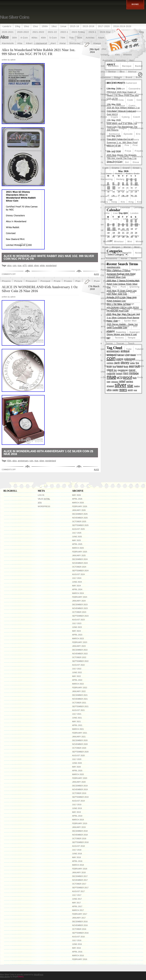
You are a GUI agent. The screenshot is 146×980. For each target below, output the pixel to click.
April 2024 (77, 589)
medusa (125, 230)
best (122, 72)
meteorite (105, 236)
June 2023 (77, 627)
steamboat (124, 326)
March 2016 (78, 955)
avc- (132, 60)
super (109, 332)
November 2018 (80, 835)
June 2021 (77, 718)
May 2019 (76, 812)
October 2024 (79, 567)
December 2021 (80, 695)
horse (126, 185)
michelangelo (121, 236)
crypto (114, 117)
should (126, 309)
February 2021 (80, 733)
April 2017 (77, 906)
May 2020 (76, 767)
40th (43, 38)
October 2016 (79, 929)
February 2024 (80, 597)
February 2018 (80, 869)
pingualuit (32, 281)
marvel (111, 225)
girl (127, 162)
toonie (109, 343)
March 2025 (78, 548)
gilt (119, 162)
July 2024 (77, 578)
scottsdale (104, 304)
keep (114, 202)
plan (78, 281)
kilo (123, 202)
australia (108, 60)
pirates (68, 281)
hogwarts (105, 185)
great (136, 168)
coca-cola (118, 100)
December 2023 (80, 605)
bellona (101, 72)
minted (139, 242)
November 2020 (80, 744)
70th (63, 38)
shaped (110, 386)
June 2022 (77, 672)
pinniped (45, 281)
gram (105, 168)
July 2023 (77, 623)
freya (128, 151)
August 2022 (78, 665)
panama (105, 270)
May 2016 (76, 948)
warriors (121, 366)
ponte (123, 281)
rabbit (30, 266)
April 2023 (77, 635)
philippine (113, 275)
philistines (128, 275)
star (130, 386)
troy (111, 349)
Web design (5, 977)
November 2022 (80, 654)
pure (123, 287)
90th (80, 38)
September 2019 (80, 797)
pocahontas (110, 281)
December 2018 (80, 831)
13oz (35, 26)
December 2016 (80, 922)
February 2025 (80, 552)
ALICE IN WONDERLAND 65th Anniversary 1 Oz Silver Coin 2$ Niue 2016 (48, 453)
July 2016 (77, 940)
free (108, 151)
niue (19, 266)
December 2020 (80, 740)
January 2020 (79, 782)
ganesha (111, 157)
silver (36, 266)
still (135, 326)
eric (138, 134)
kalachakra (102, 202)
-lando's (7, 26)
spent (117, 321)
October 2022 (79, 657)
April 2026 (77, 499)
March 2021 (78, 729)
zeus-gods (137, 377)
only (114, 264)
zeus (125, 377)
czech (137, 117)
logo (124, 213)
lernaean (139, 208)
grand (126, 168)
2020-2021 (8, 32)
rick (133, 292)
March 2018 (78, 865)
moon (105, 247)
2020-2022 (23, 32)
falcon (122, 140)
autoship (121, 60)
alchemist (42, 43)
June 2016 (77, 944)
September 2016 (80, 933)
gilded (110, 162)
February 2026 (80, 506)
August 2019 (78, 801)
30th (15, 38)
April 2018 (77, 861)
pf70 (102, 275)
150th (45, 26)
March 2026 (78, 503)
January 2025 (79, 555)
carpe (122, 89)
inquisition (107, 191)
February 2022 (80, 688)
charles (128, 94)
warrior (108, 366)
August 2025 (78, 529)
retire (112, 292)
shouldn (138, 309)
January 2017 (79, 918)
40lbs (34, 38)
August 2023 (78, 620)
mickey (135, 236)
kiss (140, 202)
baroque (127, 66)
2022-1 (64, 32)
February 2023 (80, 642)
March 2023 (78, 638)
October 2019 (79, 793)
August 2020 (78, 755)
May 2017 (76, 903)
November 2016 (80, 925)
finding (109, 145)
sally (131, 298)
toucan (120, 343)
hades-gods (133, 174)
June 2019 (77, 808)
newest (104, 253)
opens (124, 264)
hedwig (120, 179)
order (134, 264)
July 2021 (77, 714)
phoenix (6, 281)
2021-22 (52, 32)
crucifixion (101, 117)
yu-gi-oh (101, 377)
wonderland (51, 266)
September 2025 (80, 525)
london (134, 213)
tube (129, 349)
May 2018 (76, 857)
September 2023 (80, 616)
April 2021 (77, 725)
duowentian (137, 128)
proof (106, 287)
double (111, 128)
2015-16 (75, 26)
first (135, 145)
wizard (113, 372)
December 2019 (80, 786)
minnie (107, 242)
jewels (125, 196)
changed (104, 94)
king (131, 202)
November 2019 (80, 789)
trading (137, 386)
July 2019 (77, 805)
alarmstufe (8, 43)
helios (131, 179)
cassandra (135, 89)
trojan (101, 349)
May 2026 (76, 495)
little (107, 213)
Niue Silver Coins (15, 17)
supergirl (135, 332)
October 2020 (79, 748)
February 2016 (80, 959)
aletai (63, 43)
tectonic (119, 338)
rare (109, 382)
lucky (116, 219)
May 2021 (76, 721)
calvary (118, 83)
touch (131, 343)
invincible (134, 191)
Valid (44, 499)
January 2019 (79, 827)
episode (128, 134)
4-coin (24, 38)
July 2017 (77, 895)
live (116, 213)
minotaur (119, 242)
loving (106, 219)
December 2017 (80, 876)
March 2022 (78, 684)
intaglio (121, 191)
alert (53, 43)
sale (122, 298)
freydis (139, 151)
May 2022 (76, 676)
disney (139, 123)
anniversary (23, 461)
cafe (108, 83)
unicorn (109, 355)
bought (118, 77)
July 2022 (77, 669)
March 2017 (78, 910)
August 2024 (78, 574)
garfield (124, 157)
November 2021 (80, 699)
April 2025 (77, 544)
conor (113, 111)
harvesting (107, 179)
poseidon (135, 281)
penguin (136, 270)
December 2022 (80, 650)
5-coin (53, 38)
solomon (128, 315)
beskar (112, 72)
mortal (127, 247)
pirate (57, 281)
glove (136, 162)
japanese (102, 196)
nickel (139, 253)
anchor (103, 49)
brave (139, 77)
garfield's (138, 157)
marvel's (123, 225)
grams (115, 168)
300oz (5, 38)
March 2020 (78, 774)
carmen (110, 89)
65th (9, 461)
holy (116, 185)
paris (116, 270)
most (137, 247)
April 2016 (77, 952)
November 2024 (80, 563)
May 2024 (76, 586)
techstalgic (105, 338)
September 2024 (80, 571)
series (130, 381)
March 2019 (78, 820)
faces (102, 140)
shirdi (104, 309)
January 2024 (79, 601)
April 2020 (77, 771)
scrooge (130, 304)
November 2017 (80, 880)
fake (112, 140)
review (123, 292)
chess (139, 94)
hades (119, 174)
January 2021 (79, 737)
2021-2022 (38, 32)
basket (139, 66)
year (135, 390)
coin (139, 100)
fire (127, 145)
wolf (123, 372)
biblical (132, 72)
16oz (54, 26)
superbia (121, 332)
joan (135, 196)
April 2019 (77, 816)
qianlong (134, 287)
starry (102, 326)
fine (119, 145)
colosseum (105, 106)
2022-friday (78, 32)
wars (132, 366)
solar (109, 315)
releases (115, 382)
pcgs (125, 270)
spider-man (130, 321)
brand (129, 77)
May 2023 (76, 631)
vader (115, 390)
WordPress (44, 506)
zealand (114, 377)
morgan (116, 247)
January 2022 (79, 691)
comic (132, 106)
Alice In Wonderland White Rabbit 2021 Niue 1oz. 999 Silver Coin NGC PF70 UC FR (38, 52)
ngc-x (115, 253)
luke (126, 219)
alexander (75, 43)
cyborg (126, 117)
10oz (27, 26)
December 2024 (80, 559)
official (104, 264)
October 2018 (79, 838)
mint (130, 242)
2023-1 (92, 32)
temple (132, 338)
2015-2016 (88, 26)
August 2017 (78, 891)
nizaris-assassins (107, 259)
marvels (136, 225)
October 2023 (79, 612)
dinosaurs (112, 123)
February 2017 (80, 914)
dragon (123, 128)
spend (107, 321)
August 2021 (78, 710)
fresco (117, 151)
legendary (111, 208)
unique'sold (135, 355)
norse (124, 259)
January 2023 (79, 646)
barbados (113, 66)
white (42, 266)
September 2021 (80, 706)
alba (20, 43)
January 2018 (79, 872)
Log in (41, 495)
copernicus (135, 111)
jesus (114, 196)
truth (120, 349)
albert (29, 43)
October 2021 (79, 703)
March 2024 (78, 593)
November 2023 (80, 608)
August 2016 (78, 937)
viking (128, 360)
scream (117, 304)
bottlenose (105, 77)
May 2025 (76, 540)
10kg (18, 26)
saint (113, 298)
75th (71, 38)
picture (18, 281)
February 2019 (80, 823)
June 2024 (77, 582)
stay (112, 326)
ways (141, 366)
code (130, 100)
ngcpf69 (127, 253)
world (130, 390)
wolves (133, 372)
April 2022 (77, 680)
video (109, 360)
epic (103, 134)
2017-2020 (104, 26)
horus (136, 185)
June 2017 (77, 899)
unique (121, 355)
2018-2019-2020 (122, 26)
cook (122, 111)
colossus (120, 106)
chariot (116, 94)
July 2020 (77, 759)
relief (122, 381)
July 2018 (77, 850)
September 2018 (80, 842)
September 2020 (80, 752)
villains (139, 360)
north (134, 259)
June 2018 (77, 854)
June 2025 (77, 537)
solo (118, 315)
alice (9, 266)
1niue (63, 26)
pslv (115, 287)
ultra (109, 390)
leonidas (125, 208)
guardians (106, 174)
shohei (115, 309)
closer (105, 100)
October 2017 (79, 884)
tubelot (139, 349)
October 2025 (79, 521)
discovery (127, 123)
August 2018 (78, 846)
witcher (101, 372)
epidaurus (114, 134)
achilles (90, 38)
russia (103, 298)
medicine (112, 230)
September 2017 (80, 888)
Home (135, 4)
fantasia (134, 140)
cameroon (131, 83)
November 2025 (80, 518)
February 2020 (80, 778)
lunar (135, 219)
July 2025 (77, 533)
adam (101, 38)
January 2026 (79, 510)
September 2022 (80, 661)
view (119, 360)
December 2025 (80, 514)
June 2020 (77, 763)
